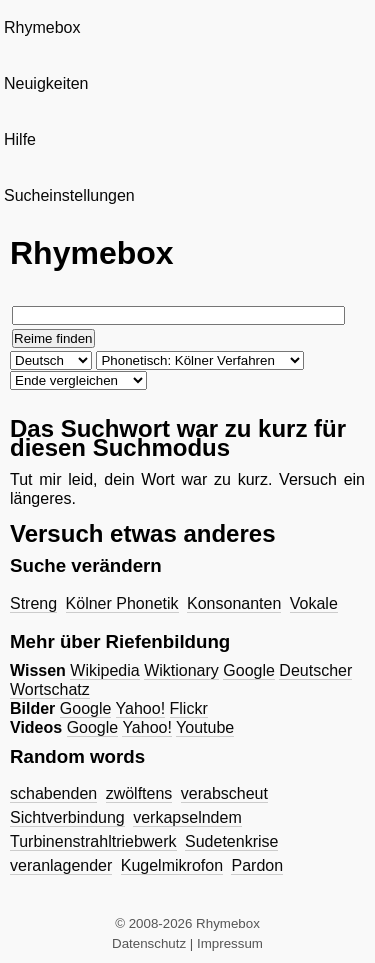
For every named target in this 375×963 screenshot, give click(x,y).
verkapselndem (187, 817)
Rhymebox (42, 27)
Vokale (314, 603)
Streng (33, 603)
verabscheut (224, 793)
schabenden (53, 793)
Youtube (205, 727)
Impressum (230, 943)
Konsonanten (234, 603)
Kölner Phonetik (122, 603)
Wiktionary (181, 670)
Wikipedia (104, 670)
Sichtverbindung (67, 817)
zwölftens (139, 793)
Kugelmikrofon (172, 865)
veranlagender (61, 865)
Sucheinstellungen (69, 195)
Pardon (257, 865)
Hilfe (20, 139)
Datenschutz (149, 943)
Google (249, 670)
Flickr (189, 708)
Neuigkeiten (46, 83)
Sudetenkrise (231, 841)
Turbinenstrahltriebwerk (93, 841)
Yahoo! (141, 708)
